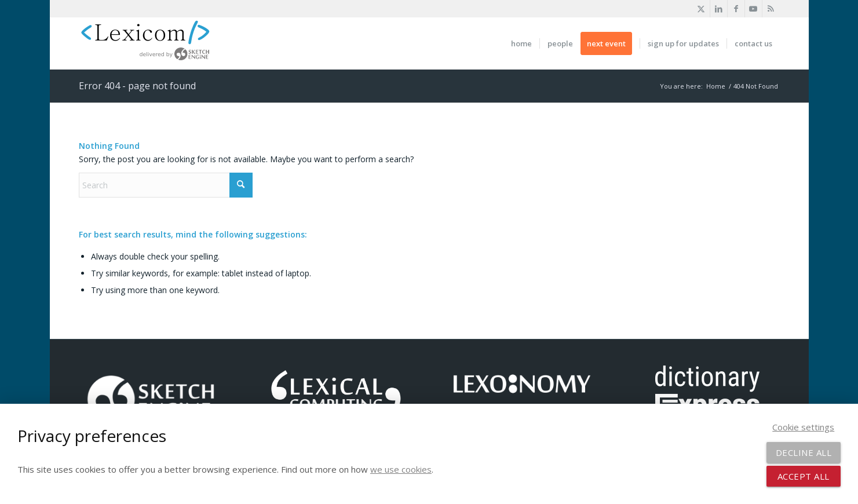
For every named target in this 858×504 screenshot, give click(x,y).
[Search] (166, 185)
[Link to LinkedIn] (719, 9)
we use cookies (401, 469)
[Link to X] (701, 9)
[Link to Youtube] (753, 9)
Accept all (804, 476)
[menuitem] (521, 43)
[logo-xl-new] (151, 43)
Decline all (804, 452)
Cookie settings (803, 427)
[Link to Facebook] (736, 9)
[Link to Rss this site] (771, 9)
